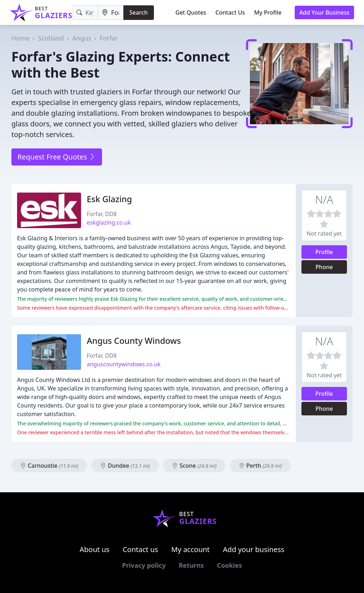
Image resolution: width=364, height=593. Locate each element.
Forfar (109, 38)
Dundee (125, 466)
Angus (82, 38)
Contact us (140, 549)
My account (191, 549)
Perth (261, 466)
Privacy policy (144, 565)
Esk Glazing (109, 199)
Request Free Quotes (57, 157)
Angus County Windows (134, 341)
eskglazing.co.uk (109, 222)
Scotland (51, 38)
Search (138, 12)
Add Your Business (324, 12)
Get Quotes (191, 12)
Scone (194, 466)
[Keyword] (85, 13)
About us (95, 549)
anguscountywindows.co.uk (124, 364)
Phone (324, 267)
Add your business (254, 549)
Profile (324, 252)
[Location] (111, 13)
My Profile (268, 12)
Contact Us (230, 12)
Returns (191, 565)
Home (20, 38)
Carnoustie (49, 466)
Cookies (229, 565)
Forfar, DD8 (102, 214)
